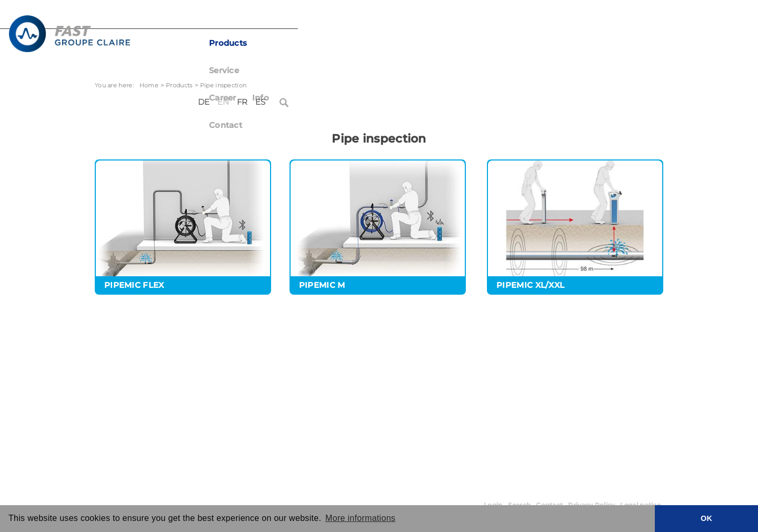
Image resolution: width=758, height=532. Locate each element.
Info (446, 43)
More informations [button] (360, 518)
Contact (487, 43)
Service (363, 43)
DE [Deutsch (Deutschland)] (578, 20)
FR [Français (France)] (617, 20)
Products (314, 43)
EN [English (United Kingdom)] (598, 20)
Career (408, 43)
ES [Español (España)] (634, 20)
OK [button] (706, 518)
